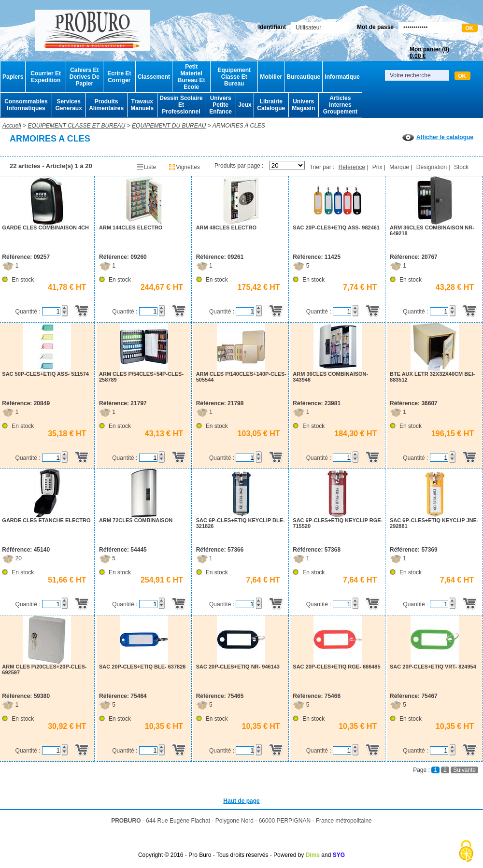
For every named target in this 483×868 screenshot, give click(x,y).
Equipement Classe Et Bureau (234, 77)
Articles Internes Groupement (340, 105)
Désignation (432, 167)
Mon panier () (429, 53)
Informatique (342, 77)
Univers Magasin (303, 105)
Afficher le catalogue (438, 137)
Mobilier (271, 77)
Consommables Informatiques (26, 105)
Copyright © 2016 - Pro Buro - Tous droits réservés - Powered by (221, 855)
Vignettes (184, 167)
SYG (339, 855)
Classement (154, 77)
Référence (352, 167)
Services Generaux (68, 105)
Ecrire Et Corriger (119, 77)
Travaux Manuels (142, 105)
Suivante (464, 770)
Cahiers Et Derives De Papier (85, 77)
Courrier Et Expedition (46, 77)
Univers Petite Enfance (220, 105)
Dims (313, 855)
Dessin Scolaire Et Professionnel (181, 105)
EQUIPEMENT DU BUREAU (169, 126)
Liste (146, 167)
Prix (377, 167)
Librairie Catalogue (271, 105)
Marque (399, 167)
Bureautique (303, 77)
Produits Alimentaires (106, 105)
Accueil (12, 126)
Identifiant (272, 27)
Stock (461, 167)
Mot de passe (375, 27)
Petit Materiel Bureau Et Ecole (192, 77)
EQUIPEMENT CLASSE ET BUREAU (76, 126)
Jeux (245, 105)
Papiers (13, 77)
